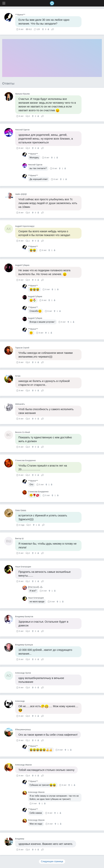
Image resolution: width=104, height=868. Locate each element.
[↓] (48, 29)
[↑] (43, 29)
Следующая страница (52, 861)
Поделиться (53, 29)
